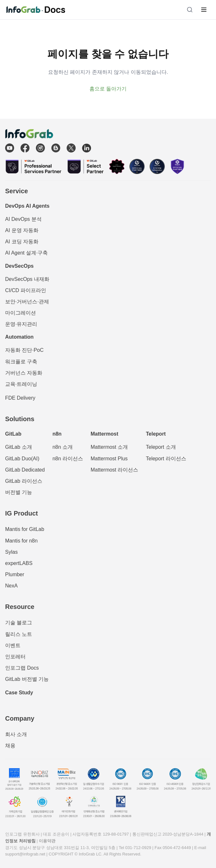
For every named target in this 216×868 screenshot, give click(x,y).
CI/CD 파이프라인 (26, 290)
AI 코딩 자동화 (22, 242)
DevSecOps (19, 266)
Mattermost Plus (109, 459)
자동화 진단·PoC (24, 350)
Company (20, 718)
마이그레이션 (21, 313)
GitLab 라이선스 (24, 481)
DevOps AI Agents (27, 206)
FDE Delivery (20, 398)
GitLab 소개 (19, 447)
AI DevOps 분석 (23, 219)
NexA (11, 586)
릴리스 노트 (19, 634)
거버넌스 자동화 (24, 373)
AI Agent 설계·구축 (26, 253)
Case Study (19, 693)
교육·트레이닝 (21, 384)
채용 (10, 746)
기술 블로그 (19, 623)
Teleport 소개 (161, 447)
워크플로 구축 (21, 362)
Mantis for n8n (21, 541)
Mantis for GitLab (25, 529)
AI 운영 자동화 (22, 230)
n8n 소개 (63, 447)
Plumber (15, 574)
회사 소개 (16, 734)
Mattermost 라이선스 (114, 470)
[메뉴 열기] (204, 10)
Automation (19, 337)
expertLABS (19, 563)
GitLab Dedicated (25, 470)
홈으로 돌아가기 (108, 89)
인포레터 (15, 657)
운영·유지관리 (21, 324)
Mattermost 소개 (109, 447)
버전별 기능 (19, 492)
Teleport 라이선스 (166, 459)
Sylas (11, 552)
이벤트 (13, 645)
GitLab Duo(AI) (22, 459)
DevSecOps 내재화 (27, 279)
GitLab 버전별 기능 (27, 679)
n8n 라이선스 (68, 459)
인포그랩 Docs (22, 668)
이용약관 (47, 841)
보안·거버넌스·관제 (27, 302)
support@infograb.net (25, 854)
